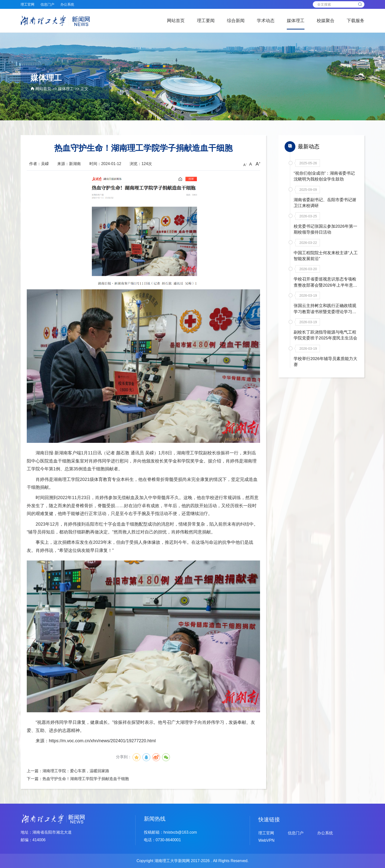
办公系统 (67, 4)
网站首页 (176, 21)
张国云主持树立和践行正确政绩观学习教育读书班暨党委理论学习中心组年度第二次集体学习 (325, 318)
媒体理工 (296, 21)
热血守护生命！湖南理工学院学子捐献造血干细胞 (86, 779)
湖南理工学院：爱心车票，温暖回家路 (76, 771)
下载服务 (356, 21)
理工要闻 (206, 21)
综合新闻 (236, 21)
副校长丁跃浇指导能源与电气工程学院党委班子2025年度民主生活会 (325, 345)
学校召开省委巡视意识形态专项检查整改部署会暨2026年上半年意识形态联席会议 (325, 290)
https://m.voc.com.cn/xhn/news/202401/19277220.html (102, 741)
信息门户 (47, 4)
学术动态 (266, 21)
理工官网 (27, 4)
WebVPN (266, 840)
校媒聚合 (326, 21)
